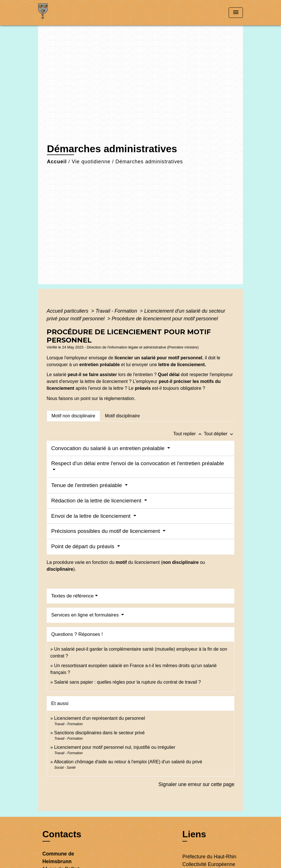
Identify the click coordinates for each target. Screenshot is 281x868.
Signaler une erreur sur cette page (196, 784)
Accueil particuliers (68, 311)
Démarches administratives (149, 162)
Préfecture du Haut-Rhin (209, 857)
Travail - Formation (117, 311)
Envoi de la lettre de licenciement (92, 516)
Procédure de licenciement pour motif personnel (165, 319)
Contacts (62, 834)
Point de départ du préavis (83, 546)
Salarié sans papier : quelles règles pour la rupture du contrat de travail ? (127, 682)
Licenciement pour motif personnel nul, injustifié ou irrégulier (115, 747)
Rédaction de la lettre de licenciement (97, 501)
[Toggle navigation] (236, 13)
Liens (194, 834)
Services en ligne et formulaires (86, 615)
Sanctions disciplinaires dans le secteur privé (99, 733)
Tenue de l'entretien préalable (87, 485)
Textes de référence (72, 596)
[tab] (73, 416)
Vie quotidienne (91, 162)
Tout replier (189, 434)
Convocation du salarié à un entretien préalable (109, 448)
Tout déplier (219, 434)
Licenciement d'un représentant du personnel (100, 718)
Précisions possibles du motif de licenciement (106, 531)
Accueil (57, 162)
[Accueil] (74, 13)
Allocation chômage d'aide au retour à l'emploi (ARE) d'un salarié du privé (128, 762)
